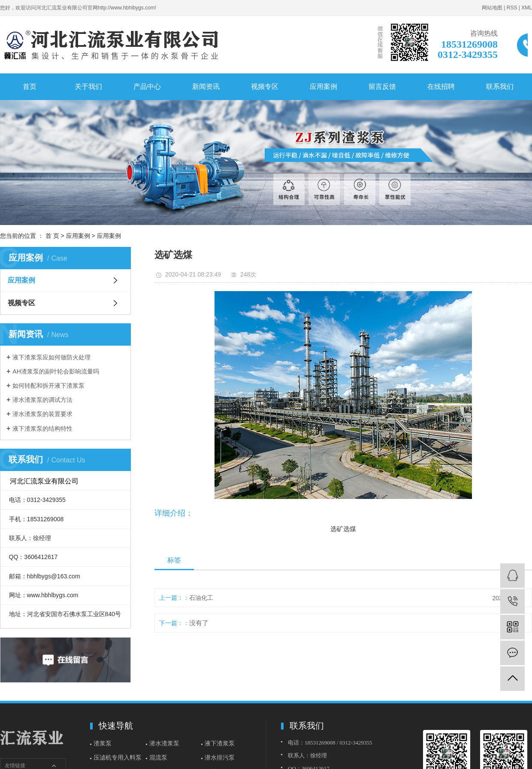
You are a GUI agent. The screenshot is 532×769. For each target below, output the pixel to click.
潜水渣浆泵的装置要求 (42, 414)
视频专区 (265, 87)
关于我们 (88, 87)
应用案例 (323, 87)
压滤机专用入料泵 (118, 757)
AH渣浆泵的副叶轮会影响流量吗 (56, 371)
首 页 (52, 236)
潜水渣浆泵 (164, 743)
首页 (30, 87)
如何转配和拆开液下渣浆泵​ (48, 386)
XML (527, 8)
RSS (512, 8)
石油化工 (201, 598)
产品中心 (147, 87)
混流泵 (158, 757)
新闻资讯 (206, 87)
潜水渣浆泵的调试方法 (42, 400)
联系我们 (500, 87)
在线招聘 (441, 87)
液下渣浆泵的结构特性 (42, 429)
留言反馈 (382, 87)
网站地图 (492, 8)
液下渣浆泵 (220, 743)
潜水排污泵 (220, 757)
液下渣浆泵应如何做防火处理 (51, 357)
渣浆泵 (103, 743)
